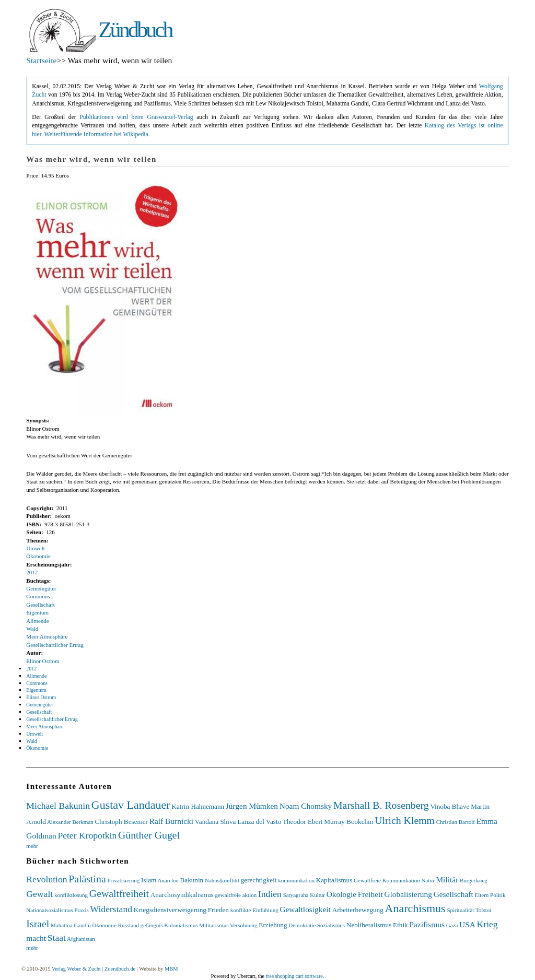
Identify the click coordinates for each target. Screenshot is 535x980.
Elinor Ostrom (43, 661)
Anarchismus (415, 908)
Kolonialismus (181, 925)
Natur (428, 880)
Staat (57, 938)
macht (36, 938)
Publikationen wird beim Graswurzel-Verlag (136, 117)
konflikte (241, 910)
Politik (498, 895)
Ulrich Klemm (405, 820)
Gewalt (39, 894)
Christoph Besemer (121, 822)
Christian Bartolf (456, 822)
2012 (32, 572)
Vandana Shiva (216, 822)
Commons (38, 596)
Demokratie (302, 925)
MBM (171, 969)
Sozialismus (331, 925)
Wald (32, 629)
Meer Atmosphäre (47, 636)
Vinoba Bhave (450, 806)
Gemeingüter (41, 588)
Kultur (317, 895)
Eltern (481, 895)
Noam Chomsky (306, 806)
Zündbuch (135, 30)
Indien (270, 894)
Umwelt (35, 548)
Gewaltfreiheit (119, 893)
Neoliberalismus (369, 925)
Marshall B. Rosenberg (381, 805)
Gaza (452, 925)
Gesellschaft (40, 605)
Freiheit (370, 894)
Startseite (41, 60)
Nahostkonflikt (222, 880)
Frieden (218, 910)
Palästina (87, 879)
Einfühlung (265, 910)
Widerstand (111, 909)
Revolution (46, 879)
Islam (149, 880)
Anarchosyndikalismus (182, 895)
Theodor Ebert (303, 822)
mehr (32, 846)
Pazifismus (427, 924)
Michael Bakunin (58, 806)
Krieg (487, 924)
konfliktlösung (71, 895)
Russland (129, 925)
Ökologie (341, 894)
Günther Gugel (149, 835)
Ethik (400, 925)
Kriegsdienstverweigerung (170, 910)
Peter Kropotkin (87, 835)
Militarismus (214, 925)
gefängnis (152, 925)
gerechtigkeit (259, 880)
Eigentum (37, 612)
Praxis (82, 910)
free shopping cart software (294, 976)
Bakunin (191, 880)
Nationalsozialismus (49, 910)
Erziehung (273, 925)
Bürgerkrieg (474, 880)
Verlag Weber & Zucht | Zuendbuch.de (94, 969)
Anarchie (168, 880)
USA (467, 924)
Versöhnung (244, 925)
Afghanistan (81, 939)
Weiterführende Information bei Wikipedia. (97, 134)
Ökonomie (38, 556)
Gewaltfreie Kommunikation (387, 880)
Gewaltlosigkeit (305, 909)
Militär (447, 879)
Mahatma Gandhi (71, 925)
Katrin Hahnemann (198, 806)
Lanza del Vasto (259, 822)
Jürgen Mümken (252, 806)
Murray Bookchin (348, 822)
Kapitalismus (334, 880)
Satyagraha (296, 895)
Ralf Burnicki (171, 821)
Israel (38, 924)
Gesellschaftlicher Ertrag (55, 645)
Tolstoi (483, 910)
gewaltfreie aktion (236, 895)
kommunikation (296, 880)
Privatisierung (123, 880)
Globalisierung (408, 894)
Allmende (37, 621)
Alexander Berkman (70, 822)
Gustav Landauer (131, 805)
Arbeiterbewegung (358, 910)
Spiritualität (460, 910)
